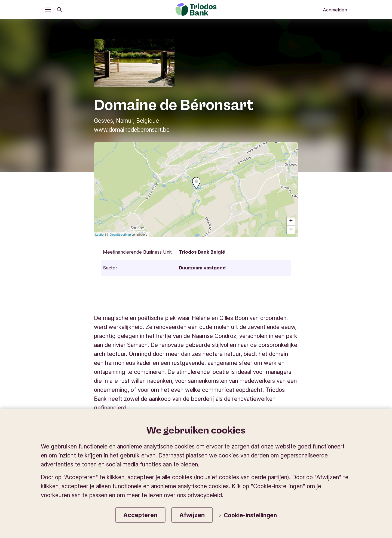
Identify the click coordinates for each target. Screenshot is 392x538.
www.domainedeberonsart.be (132, 130)
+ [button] (291, 222)
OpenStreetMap (120, 235)
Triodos (55, 458)
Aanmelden (335, 10)
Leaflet (100, 235)
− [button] (291, 230)
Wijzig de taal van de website (311, 458)
